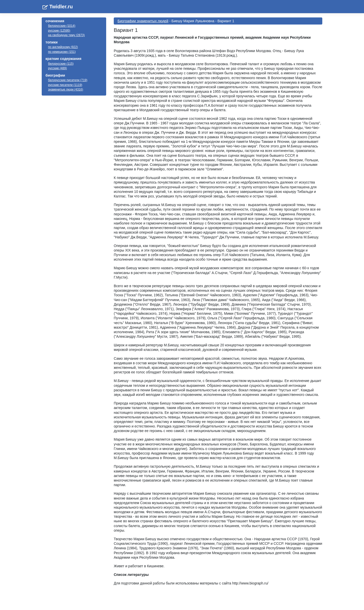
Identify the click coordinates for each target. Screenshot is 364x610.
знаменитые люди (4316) (66, 89)
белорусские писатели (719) (68, 80)
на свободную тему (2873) (66, 35)
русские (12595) (59, 31)
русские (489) (57, 68)
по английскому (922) (63, 47)
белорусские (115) (61, 64)
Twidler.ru (61, 7)
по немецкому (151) (62, 52)
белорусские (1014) (62, 26)
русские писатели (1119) (65, 85)
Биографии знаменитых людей (143, 21)
